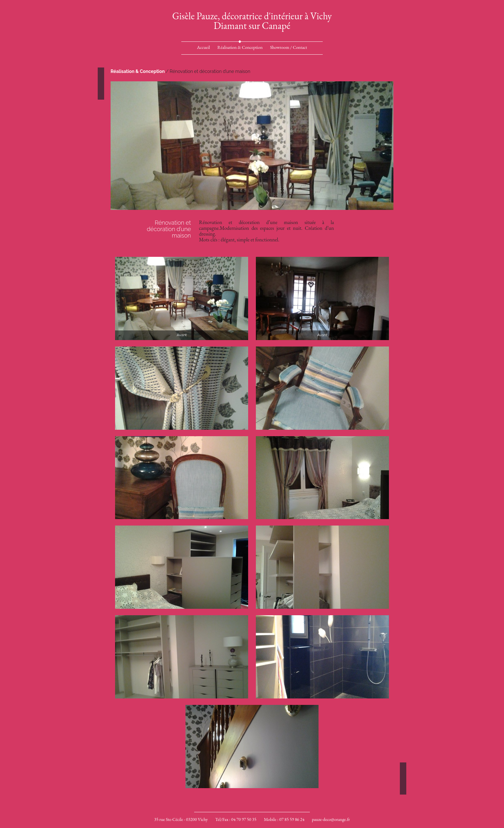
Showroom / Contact (288, 47)
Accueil (203, 47)
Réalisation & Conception (240, 47)
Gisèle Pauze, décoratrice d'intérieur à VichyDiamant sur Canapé (252, 21)
